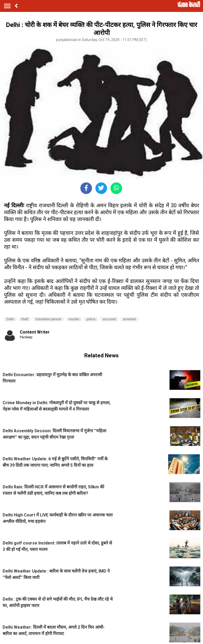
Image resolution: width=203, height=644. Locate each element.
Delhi (10, 319)
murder (74, 319)
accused (109, 319)
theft (25, 319)
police (91, 319)
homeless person (49, 319)
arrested (129, 319)
